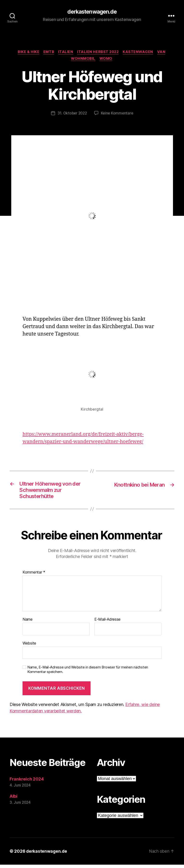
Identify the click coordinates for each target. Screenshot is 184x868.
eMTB (47, 53)
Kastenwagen (140, 53)
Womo (107, 60)
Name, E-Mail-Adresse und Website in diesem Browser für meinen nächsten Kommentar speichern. (88, 673)
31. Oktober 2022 (72, 114)
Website (29, 646)
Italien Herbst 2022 (99, 53)
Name (28, 623)
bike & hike (26, 53)
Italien (65, 53)
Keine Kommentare (118, 114)
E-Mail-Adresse (107, 623)
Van (164, 53)
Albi (14, 800)
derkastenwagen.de (92, 12)
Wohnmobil (83, 60)
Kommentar (34, 575)
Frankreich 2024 (27, 782)
